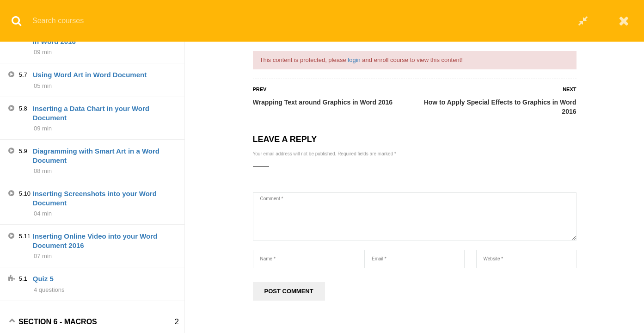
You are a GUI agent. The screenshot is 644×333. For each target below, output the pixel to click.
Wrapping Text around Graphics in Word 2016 (323, 102)
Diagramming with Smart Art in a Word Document (96, 262)
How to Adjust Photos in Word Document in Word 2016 (100, 143)
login (354, 60)
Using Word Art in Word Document (90, 181)
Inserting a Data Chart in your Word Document (91, 219)
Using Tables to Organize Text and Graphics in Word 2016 (89, 58)
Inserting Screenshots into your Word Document (95, 305)
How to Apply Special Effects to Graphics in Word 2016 (500, 107)
